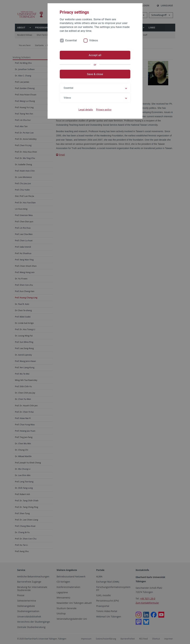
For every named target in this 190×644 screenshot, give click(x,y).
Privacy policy (104, 110)
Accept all (95, 55)
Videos (94, 40)
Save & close (95, 74)
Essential (71, 40)
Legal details (86, 110)
